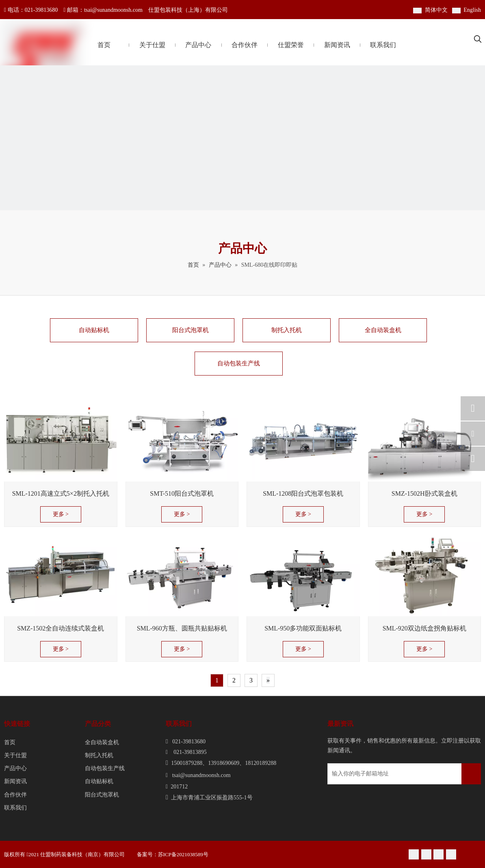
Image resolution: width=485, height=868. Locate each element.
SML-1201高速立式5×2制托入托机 (61, 493)
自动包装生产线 (239, 363)
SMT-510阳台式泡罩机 (182, 493)
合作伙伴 (15, 795)
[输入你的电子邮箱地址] (362, 774)
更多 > (61, 514)
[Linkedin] (451, 854)
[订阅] (471, 774)
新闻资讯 (15, 781)
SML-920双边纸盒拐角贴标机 (424, 628)
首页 (10, 742)
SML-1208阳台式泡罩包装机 (303, 493)
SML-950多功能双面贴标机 (303, 628)
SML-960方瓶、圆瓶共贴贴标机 (182, 628)
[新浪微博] (426, 854)
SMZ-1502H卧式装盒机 (424, 493)
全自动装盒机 (383, 330)
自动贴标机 (94, 330)
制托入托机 (287, 330)
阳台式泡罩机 (191, 330)
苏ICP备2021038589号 (185, 854)
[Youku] (438, 854)
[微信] (414, 854)
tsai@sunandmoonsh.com (113, 10)
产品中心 (15, 768)
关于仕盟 (15, 755)
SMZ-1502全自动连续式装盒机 (61, 628)
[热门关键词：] (478, 39)
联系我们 (15, 808)
